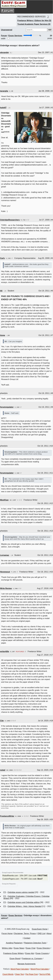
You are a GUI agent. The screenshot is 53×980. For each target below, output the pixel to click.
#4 (52, 220)
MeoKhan (4, 500)
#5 (52, 258)
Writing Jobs (7, 948)
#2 (52, 91)
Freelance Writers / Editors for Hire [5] (34, 21)
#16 (51, 588)
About (49, 933)
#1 (52, 52)
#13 (51, 531)
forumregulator (7, 407)
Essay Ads (30, 953)
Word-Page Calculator (20, 969)
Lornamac (5, 555)
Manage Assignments (26, 964)
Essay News (19, 948)
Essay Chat (31, 948)
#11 (51, 473)
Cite (2, 721)
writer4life (5, 651)
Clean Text (19, 974)
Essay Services (15, 36)
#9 (52, 407)
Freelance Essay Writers (13, 953)
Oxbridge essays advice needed (21, 892)
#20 (51, 820)
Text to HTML (45, 974)
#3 (52, 108)
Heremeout (5, 572)
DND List (41, 933)
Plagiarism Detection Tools (35, 943)
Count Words (8, 974)
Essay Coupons (42, 953)
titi (1, 291)
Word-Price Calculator (40, 969)
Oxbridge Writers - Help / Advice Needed (25, 906)
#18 (51, 721)
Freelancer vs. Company (32, 959)
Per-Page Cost (32, 974)
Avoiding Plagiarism (14, 943)
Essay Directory (43, 948)
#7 (52, 335)
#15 (51, 572)
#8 (52, 393)
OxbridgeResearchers (10, 220)
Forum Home (7, 933)
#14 (51, 555)
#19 (51, 770)
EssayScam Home (40, 929)
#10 (51, 446)
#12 (51, 503)
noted (3, 770)
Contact (27, 938)
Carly (2, 258)
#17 (51, 655)
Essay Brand (15, 959)
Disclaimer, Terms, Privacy (25, 933)
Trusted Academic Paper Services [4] (34, 24)
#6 (52, 291)
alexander (5, 52)
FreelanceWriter (7, 816)
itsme (3, 335)
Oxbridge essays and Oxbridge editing (24, 902)
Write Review (6, 588)
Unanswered (7, 30)
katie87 (3, 108)
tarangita (4, 91)
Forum (4, 36)
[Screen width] (31, 35)
